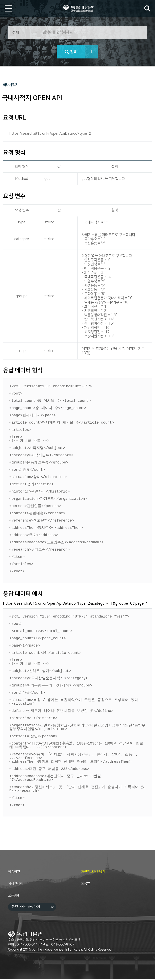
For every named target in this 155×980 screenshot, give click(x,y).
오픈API (13, 896)
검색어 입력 (147, 8)
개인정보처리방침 (93, 873)
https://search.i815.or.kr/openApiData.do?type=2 (50, 134)
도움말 (86, 884)
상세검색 (92, 52)
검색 (73, 52)
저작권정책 (16, 884)
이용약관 (14, 873)
